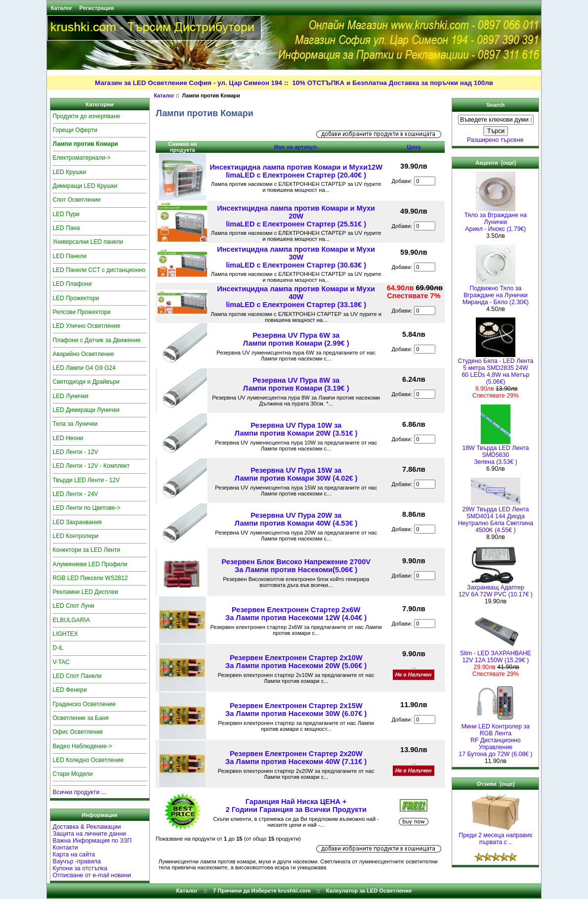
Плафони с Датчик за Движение (97, 340)
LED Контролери (76, 536)
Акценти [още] (496, 163)
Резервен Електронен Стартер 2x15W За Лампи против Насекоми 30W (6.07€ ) (296, 710)
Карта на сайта (74, 854)
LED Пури (66, 214)
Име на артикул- (296, 147)
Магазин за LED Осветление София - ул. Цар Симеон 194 (189, 83)
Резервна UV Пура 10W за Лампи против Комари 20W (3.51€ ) (296, 429)
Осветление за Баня (81, 718)
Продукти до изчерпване (87, 116)
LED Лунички (71, 396)
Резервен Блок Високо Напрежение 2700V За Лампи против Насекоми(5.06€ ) (296, 566)
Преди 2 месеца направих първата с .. (495, 836)
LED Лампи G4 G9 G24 (84, 368)
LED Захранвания (77, 522)
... (414, 667)
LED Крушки (70, 172)
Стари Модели (73, 774)
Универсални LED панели (88, 242)
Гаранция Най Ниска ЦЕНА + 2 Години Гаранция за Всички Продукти (296, 806)
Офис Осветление (78, 732)
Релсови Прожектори (82, 312)
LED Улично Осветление (87, 326)
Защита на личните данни (90, 834)
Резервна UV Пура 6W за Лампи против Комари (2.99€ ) (296, 339)
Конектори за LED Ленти (87, 550)
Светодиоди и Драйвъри (86, 382)
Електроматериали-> (82, 158)
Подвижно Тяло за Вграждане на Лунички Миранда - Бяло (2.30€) (496, 292)
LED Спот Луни (74, 606)
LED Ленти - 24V (76, 494)
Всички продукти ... (80, 792)
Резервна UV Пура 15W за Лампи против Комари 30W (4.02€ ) (296, 474)
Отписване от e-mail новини (92, 875)
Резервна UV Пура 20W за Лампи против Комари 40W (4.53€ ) (296, 519)
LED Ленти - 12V (76, 452)
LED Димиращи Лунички (86, 410)
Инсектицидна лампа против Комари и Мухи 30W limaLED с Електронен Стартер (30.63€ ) (296, 257)
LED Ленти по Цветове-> (87, 508)
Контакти (65, 848)
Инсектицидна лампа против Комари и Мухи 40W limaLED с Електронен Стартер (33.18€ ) (296, 297)
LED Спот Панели (77, 676)
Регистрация (96, 8)
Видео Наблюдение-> (83, 746)
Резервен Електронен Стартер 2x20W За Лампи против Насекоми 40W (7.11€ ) (296, 758)
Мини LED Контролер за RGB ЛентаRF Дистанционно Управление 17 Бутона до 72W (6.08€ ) (495, 738)
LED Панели (70, 256)
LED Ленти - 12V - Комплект (91, 466)
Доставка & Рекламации (87, 827)
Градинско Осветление (84, 704)
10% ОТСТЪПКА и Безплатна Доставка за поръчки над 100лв (393, 83)
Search (495, 105)
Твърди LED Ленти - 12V (86, 480)
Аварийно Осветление (84, 354)
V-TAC (61, 662)
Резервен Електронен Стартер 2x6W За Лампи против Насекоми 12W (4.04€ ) (296, 614)
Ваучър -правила (77, 861)
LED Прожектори (76, 298)
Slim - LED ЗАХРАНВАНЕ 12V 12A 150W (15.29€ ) (496, 654)
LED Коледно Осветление (88, 760)
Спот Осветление (77, 200)
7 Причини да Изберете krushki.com (262, 891)
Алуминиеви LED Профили (90, 564)
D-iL (58, 648)
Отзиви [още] (496, 784)
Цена (414, 147)
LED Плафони (72, 284)
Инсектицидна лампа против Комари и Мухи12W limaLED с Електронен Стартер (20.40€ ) (296, 171)
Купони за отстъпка (80, 868)
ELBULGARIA (71, 620)
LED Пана (66, 228)
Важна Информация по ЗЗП (92, 841)
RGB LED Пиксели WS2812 (90, 578)
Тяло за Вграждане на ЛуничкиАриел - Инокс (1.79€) (496, 219)
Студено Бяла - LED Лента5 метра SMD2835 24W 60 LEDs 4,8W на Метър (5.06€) (496, 369)
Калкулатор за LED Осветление (369, 891)
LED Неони (68, 438)
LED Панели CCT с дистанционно (99, 270)
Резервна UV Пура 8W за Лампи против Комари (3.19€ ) (296, 384)
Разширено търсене (495, 140)
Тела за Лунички (75, 424)
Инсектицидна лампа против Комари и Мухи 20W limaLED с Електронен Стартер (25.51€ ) (296, 216)
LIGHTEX (65, 634)
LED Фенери (70, 690)
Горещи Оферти (75, 130)
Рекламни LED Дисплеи (86, 592)
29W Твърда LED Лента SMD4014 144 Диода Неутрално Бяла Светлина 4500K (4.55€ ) (496, 517)
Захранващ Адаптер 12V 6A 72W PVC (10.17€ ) (496, 588)
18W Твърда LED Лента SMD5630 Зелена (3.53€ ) (495, 452)
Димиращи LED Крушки (85, 186)
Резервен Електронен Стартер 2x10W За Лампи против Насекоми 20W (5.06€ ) (296, 662)
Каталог (62, 8)
